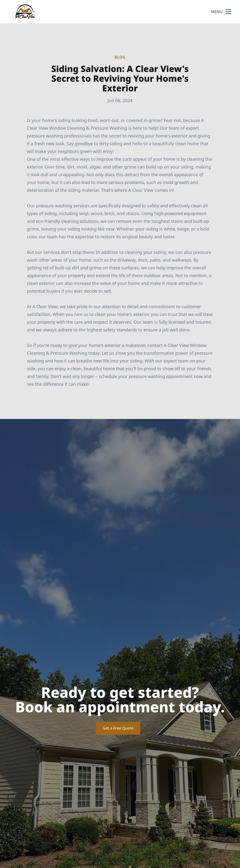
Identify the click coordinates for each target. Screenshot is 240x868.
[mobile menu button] (228, 12)
